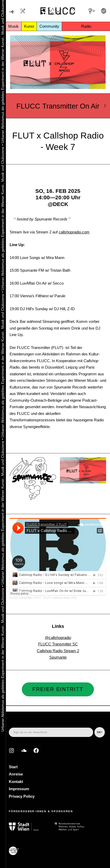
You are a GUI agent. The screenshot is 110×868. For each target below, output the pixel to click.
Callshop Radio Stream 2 (58, 651)
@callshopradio (58, 638)
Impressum (19, 789)
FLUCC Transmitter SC (58, 644)
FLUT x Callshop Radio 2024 (60, 598)
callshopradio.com (74, 232)
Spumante (58, 657)
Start (13, 767)
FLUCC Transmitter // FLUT (25, 598)
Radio (86, 26)
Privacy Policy (22, 796)
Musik (13, 26)
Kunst (29, 26)
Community (49, 26)
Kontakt (16, 782)
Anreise (16, 774)
